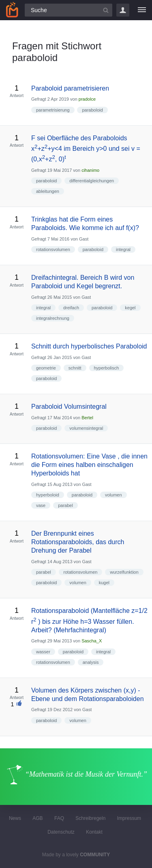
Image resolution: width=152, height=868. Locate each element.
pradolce (87, 99)
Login (123, 10)
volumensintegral (86, 428)
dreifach (71, 308)
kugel (104, 583)
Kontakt (94, 832)
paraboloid (92, 110)
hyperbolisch (107, 368)
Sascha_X (92, 641)
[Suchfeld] (69, 10)
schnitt (75, 368)
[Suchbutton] (106, 10)
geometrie (46, 368)
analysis (91, 662)
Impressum (129, 818)
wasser (43, 652)
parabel (65, 505)
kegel (130, 308)
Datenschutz (61, 832)
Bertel (87, 418)
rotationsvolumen (53, 249)
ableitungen (48, 191)
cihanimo (90, 170)
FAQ (59, 818)
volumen (113, 495)
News (15, 818)
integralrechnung (53, 318)
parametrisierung (53, 110)
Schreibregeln (90, 818)
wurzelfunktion (124, 572)
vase (41, 505)
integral (123, 249)
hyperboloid (48, 495)
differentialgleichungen (92, 181)
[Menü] (142, 10)
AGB (37, 818)
